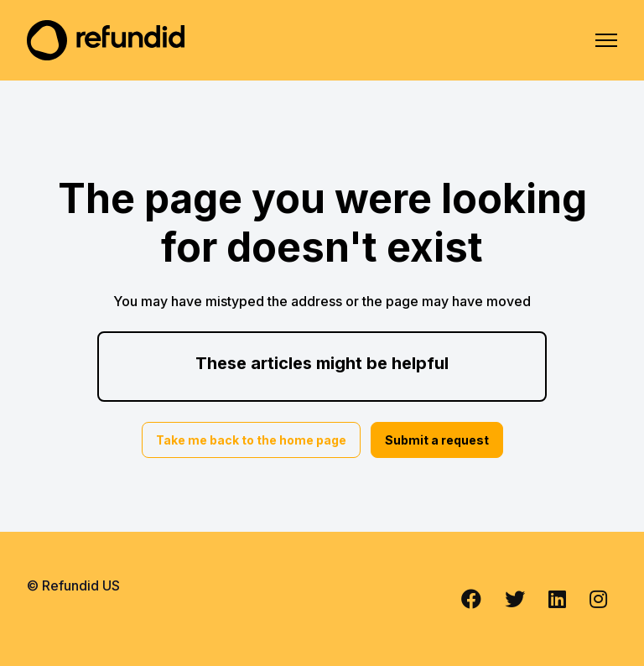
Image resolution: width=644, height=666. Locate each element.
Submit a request (437, 440)
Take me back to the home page (251, 440)
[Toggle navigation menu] (606, 40)
